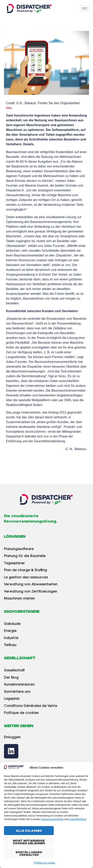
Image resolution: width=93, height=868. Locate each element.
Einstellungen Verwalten (29, 853)
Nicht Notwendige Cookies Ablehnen (29, 842)
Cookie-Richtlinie (77, 819)
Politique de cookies (45, 863)
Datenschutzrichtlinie (52, 819)
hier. (9, 108)
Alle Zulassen (29, 830)
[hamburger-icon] (85, 8)
